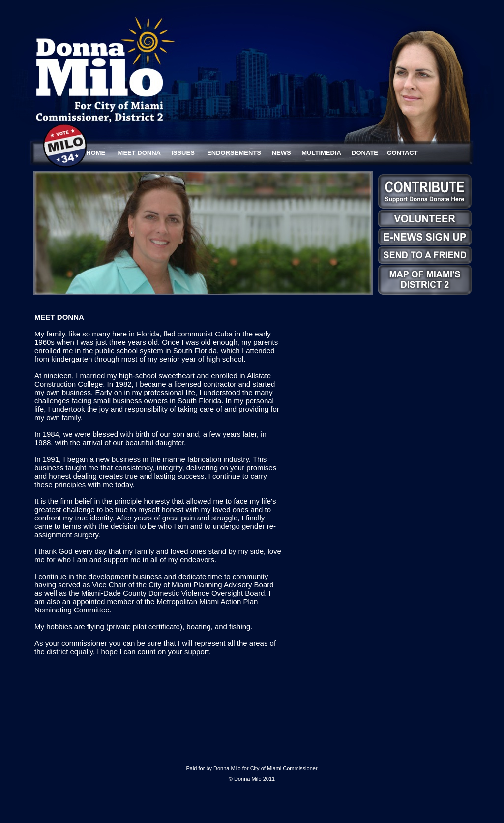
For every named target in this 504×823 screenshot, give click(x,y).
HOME (96, 153)
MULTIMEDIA (321, 153)
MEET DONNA (139, 153)
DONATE (365, 153)
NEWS (282, 153)
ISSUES (183, 153)
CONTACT (402, 153)
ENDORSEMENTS (234, 153)
